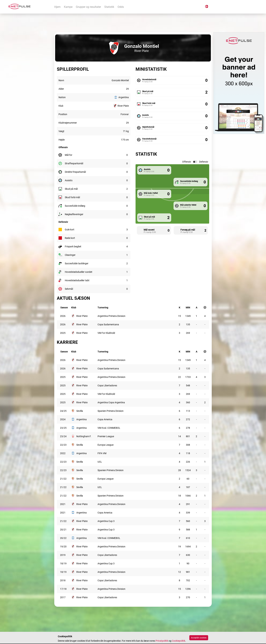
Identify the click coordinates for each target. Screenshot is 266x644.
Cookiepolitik (179, 641)
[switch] (195, 162)
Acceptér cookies (199, 638)
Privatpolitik (162, 641)
